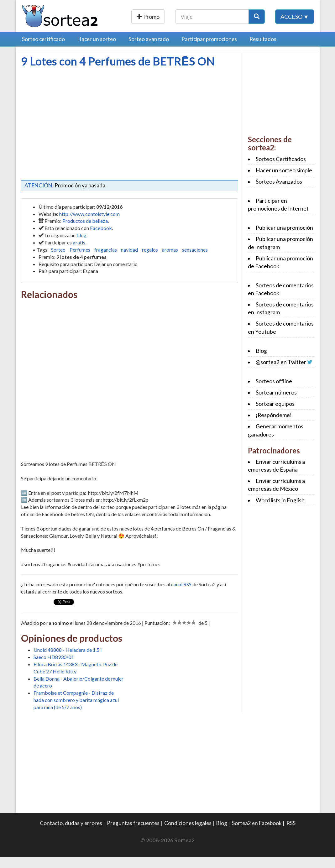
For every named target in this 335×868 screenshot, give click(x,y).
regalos (150, 261)
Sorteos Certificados (281, 170)
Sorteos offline (274, 392)
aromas (170, 261)
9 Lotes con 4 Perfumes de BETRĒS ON (118, 72)
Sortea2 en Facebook (257, 834)
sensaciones (195, 261)
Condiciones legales (188, 834)
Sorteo (58, 261)
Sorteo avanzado (149, 50)
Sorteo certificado (43, 50)
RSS (291, 834)
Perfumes (80, 261)
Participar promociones (209, 50)
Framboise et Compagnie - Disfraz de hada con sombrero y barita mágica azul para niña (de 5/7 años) (76, 711)
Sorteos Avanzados (279, 193)
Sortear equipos (275, 415)
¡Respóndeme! (274, 426)
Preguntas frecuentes (133, 834)
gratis (79, 254)
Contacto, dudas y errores (71, 834)
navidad (129, 261)
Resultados (263, 50)
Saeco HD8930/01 (54, 668)
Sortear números (276, 404)
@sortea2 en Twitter (281, 373)
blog (81, 246)
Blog (261, 362)
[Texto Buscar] (252, 17)
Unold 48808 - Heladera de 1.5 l (68, 661)
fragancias (106, 261)
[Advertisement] (74, 126)
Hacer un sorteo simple (284, 182)
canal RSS (181, 596)
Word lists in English (280, 512)
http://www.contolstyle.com (89, 225)
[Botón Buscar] (296, 17)
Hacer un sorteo (97, 50)
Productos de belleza (85, 232)
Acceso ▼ (295, 31)
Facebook (101, 239)
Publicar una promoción (171, 17)
